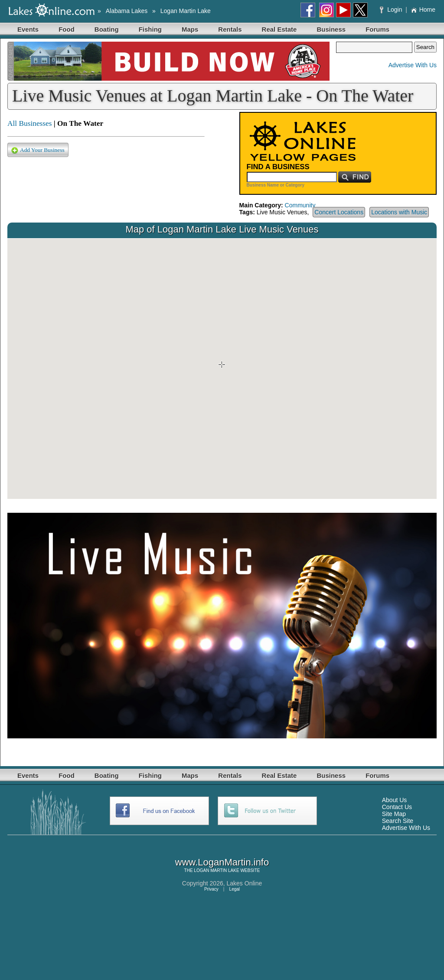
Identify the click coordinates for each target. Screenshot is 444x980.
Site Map (394, 814)
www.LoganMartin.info (222, 862)
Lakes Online (245, 883)
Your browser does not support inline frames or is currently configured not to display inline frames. (222, 369)
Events (28, 29)
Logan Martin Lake (186, 11)
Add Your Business (38, 150)
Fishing (150, 29)
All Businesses (30, 123)
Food (67, 29)
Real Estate (279, 29)
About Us (395, 800)
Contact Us (397, 807)
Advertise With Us (413, 65)
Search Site (398, 821)
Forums (377, 29)
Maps (190, 29)
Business (331, 29)
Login (392, 10)
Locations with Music (399, 212)
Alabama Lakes (127, 11)
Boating (107, 29)
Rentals (230, 29)
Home (423, 10)
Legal (235, 889)
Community (300, 205)
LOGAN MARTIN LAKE (216, 870)
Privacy (211, 889)
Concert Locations (339, 212)
